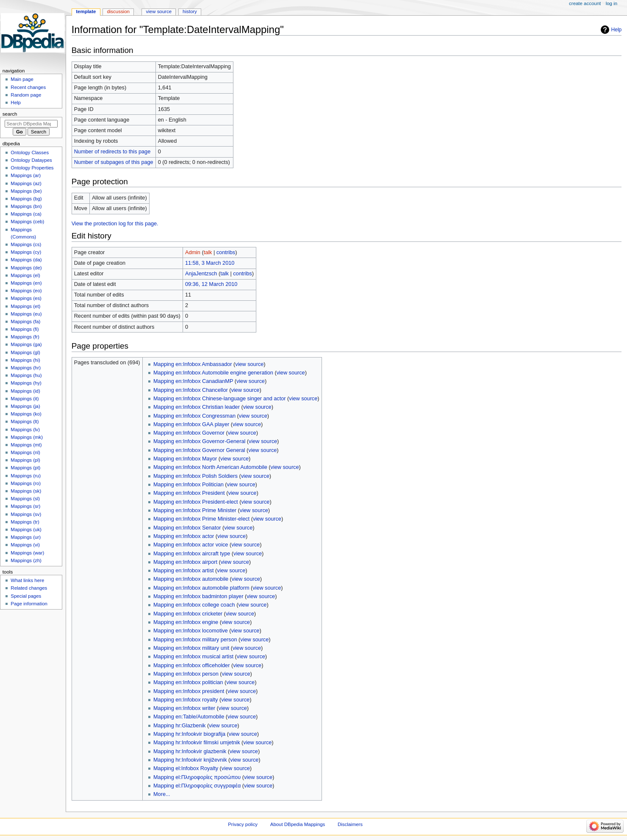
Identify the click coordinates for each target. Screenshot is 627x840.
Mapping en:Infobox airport (185, 562)
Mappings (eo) (26, 291)
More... (162, 794)
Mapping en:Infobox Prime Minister (195, 510)
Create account (585, 3)
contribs (226, 252)
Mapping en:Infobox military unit (191, 648)
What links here (27, 580)
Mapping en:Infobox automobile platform (201, 588)
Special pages (26, 596)
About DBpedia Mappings (298, 824)
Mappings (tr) (25, 522)
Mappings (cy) (26, 252)
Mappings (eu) (26, 314)
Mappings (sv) (26, 514)
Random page (26, 95)
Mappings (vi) (25, 545)
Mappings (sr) (25, 506)
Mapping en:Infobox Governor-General (199, 441)
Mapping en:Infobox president (189, 691)
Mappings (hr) (26, 368)
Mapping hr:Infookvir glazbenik (190, 751)
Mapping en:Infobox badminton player (198, 596)
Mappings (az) (26, 183)
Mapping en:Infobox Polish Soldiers (196, 476)
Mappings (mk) (27, 437)
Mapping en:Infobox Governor (189, 433)
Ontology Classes (30, 152)
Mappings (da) (26, 260)
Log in (612, 3)
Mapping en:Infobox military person (195, 640)
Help (617, 30)
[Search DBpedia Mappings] (31, 124)
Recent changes (28, 87)
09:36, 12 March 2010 (211, 284)
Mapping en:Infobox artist (183, 571)
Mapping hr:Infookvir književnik (190, 760)
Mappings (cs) (26, 244)
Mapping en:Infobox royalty (186, 700)
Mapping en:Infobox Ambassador (193, 364)
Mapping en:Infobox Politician (189, 485)
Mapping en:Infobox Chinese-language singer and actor (219, 399)
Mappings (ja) (25, 406)
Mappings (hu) (26, 375)
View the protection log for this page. (115, 224)
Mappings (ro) (26, 483)
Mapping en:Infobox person (186, 674)
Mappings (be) (26, 191)
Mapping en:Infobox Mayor (185, 459)
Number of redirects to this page (112, 152)
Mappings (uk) (26, 530)
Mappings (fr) (25, 337)
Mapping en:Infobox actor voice (191, 545)
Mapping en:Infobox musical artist (193, 657)
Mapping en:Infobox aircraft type (192, 554)
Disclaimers (350, 824)
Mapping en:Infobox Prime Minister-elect (201, 519)
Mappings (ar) (26, 175)
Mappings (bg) (26, 199)
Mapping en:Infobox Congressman (194, 416)
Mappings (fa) (25, 322)
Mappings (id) (25, 391)
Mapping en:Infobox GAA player (191, 424)
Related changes (29, 588)
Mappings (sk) (26, 491)
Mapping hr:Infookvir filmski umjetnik (197, 743)
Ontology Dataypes (31, 160)
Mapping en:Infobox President (189, 493)
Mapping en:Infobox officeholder (191, 665)
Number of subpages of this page (114, 162)
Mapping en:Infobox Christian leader (197, 407)
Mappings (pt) (25, 468)
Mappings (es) (26, 298)
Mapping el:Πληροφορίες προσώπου (197, 777)
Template (86, 11)
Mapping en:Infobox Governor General (199, 450)
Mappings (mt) (26, 445)
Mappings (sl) (25, 499)
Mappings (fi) (25, 329)
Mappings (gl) (25, 352)
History (190, 11)
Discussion (118, 11)
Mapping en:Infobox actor (184, 536)
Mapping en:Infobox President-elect (196, 502)
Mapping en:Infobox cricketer (188, 614)
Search (10, 114)
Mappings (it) (25, 399)
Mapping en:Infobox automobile (191, 579)
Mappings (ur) (26, 537)
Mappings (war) (27, 553)
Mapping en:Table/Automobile (189, 717)
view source (249, 364)
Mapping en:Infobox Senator (187, 528)
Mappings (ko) (26, 414)
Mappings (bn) (26, 206)
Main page (22, 79)
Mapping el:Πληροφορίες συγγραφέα (197, 786)
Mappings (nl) (25, 452)
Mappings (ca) (26, 214)
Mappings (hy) (26, 383)
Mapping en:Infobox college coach (194, 605)
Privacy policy (243, 824)
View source (159, 11)
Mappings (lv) (25, 430)
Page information (29, 604)
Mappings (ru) (26, 476)
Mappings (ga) (26, 344)
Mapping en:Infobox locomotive (191, 631)
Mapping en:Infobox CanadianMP (193, 381)
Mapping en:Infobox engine (186, 622)
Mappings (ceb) (27, 222)
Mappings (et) (25, 306)
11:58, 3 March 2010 (210, 263)
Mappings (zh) (26, 560)
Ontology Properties (32, 168)
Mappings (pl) (25, 460)
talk (208, 252)
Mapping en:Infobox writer (184, 708)
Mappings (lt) (25, 421)
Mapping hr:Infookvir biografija (189, 734)
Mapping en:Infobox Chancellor (191, 390)
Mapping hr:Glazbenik (179, 726)
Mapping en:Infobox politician (188, 682)
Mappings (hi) (25, 360)
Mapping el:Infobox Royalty (186, 768)
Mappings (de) (26, 268)
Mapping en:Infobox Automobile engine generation (213, 373)
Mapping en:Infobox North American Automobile (210, 467)
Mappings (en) (26, 283)
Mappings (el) (25, 275)
